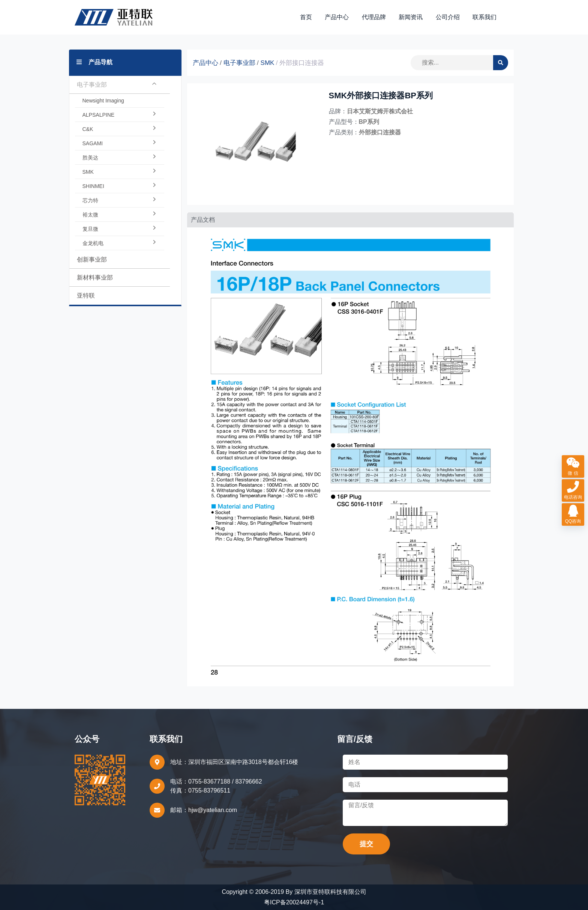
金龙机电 (120, 243)
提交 (366, 844)
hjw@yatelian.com (213, 810)
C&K (120, 129)
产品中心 (337, 17)
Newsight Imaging (103, 101)
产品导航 (94, 62)
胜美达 (120, 158)
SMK (120, 172)
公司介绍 (448, 17)
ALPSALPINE (120, 115)
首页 (306, 17)
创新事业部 (92, 259)
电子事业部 (117, 85)
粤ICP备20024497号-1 (294, 902)
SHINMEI (120, 186)
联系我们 (484, 17)
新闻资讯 (411, 17)
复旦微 (120, 229)
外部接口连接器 (302, 63)
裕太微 (120, 215)
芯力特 (120, 200)
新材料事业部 (95, 278)
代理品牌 (374, 17)
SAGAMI (120, 143)
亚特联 (86, 296)
